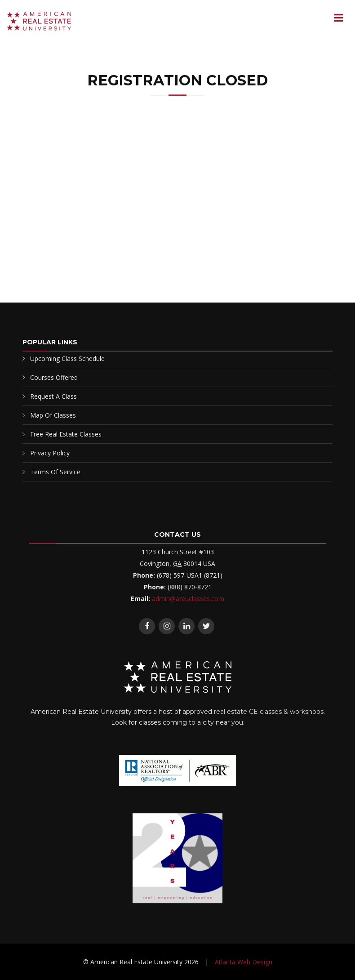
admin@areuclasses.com (188, 599)
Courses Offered (54, 377)
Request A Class (53, 396)
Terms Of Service (55, 472)
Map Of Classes (53, 415)
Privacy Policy (50, 453)
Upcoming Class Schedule (67, 359)
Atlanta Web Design (244, 962)
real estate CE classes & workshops (269, 712)
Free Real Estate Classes (66, 434)
